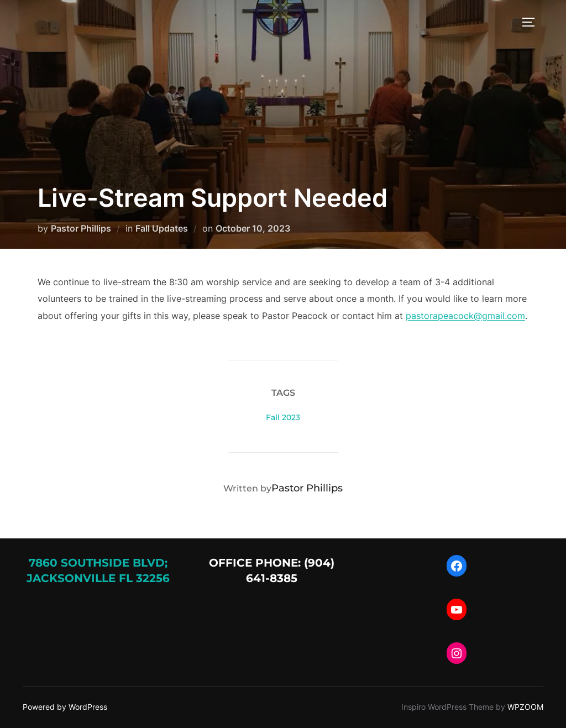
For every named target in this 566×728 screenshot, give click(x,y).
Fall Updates (162, 228)
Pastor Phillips (81, 228)
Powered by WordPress (65, 707)
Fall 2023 (283, 417)
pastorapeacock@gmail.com (465, 316)
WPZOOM (525, 707)
